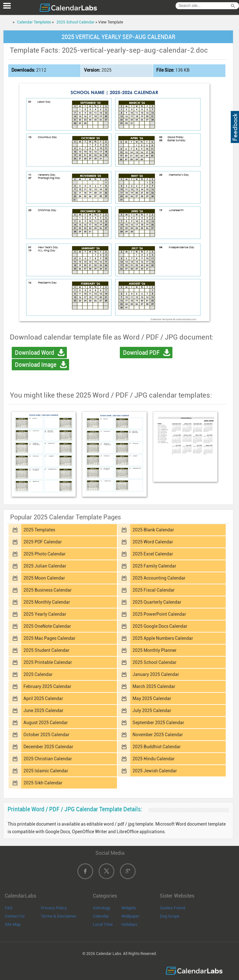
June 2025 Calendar (43, 711)
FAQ (9, 908)
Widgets (129, 908)
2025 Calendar (38, 674)
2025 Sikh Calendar (43, 783)
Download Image (36, 365)
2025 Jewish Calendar (155, 771)
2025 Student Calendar (46, 650)
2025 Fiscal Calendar (154, 590)
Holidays (129, 924)
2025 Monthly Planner (155, 650)
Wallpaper (130, 916)
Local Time (103, 924)
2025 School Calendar (75, 22)
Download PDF (141, 353)
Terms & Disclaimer (59, 916)
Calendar (101, 916)
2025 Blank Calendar (153, 530)
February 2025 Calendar (47, 686)
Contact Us (15, 916)
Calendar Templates (34, 22)
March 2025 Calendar (154, 686)
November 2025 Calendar (158, 735)
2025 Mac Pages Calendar (49, 638)
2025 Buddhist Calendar (157, 747)
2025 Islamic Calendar (46, 771)
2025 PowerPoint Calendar (159, 614)
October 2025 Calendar (46, 735)
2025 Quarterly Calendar (157, 602)
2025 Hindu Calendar (154, 759)
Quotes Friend (172, 908)
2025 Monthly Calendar (47, 602)
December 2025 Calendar (48, 747)
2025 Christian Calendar (48, 759)
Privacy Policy (54, 908)
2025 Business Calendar (48, 590)
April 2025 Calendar (43, 698)
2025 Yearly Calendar (45, 614)
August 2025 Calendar (46, 723)
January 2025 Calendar (156, 674)
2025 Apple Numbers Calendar (163, 638)
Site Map (13, 924)
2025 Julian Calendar (45, 566)
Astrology (102, 908)
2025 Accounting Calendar (159, 578)
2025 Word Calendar (153, 542)
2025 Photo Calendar (45, 554)
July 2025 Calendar (152, 711)
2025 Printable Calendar (48, 662)
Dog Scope (170, 916)
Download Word (35, 353)
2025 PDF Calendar (43, 542)
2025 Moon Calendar (44, 578)
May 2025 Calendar (152, 698)
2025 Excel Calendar (153, 554)
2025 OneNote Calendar (47, 626)
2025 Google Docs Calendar (160, 626)
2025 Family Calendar (154, 566)
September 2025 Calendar (158, 723)
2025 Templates (39, 530)
